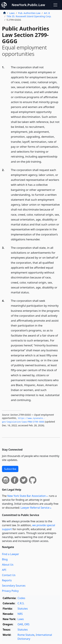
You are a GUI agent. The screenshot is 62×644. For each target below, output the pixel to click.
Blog (5, 559)
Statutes (23, 609)
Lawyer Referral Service (35, 508)
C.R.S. (21, 603)
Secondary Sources (14, 586)
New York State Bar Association (27, 496)
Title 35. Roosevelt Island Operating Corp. (29, 16)
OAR (20, 624)
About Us (8, 565)
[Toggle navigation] (55, 5)
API (4, 570)
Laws (12, 13)
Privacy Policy (10, 591)
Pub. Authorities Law (29, 13)
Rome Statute (26, 635)
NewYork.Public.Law (28, 5)
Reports (7, 580)
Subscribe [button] (10, 469)
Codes (21, 598)
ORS (27, 624)
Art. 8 (47, 13)
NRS (20, 614)
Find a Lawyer (10, 554)
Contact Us (9, 575)
